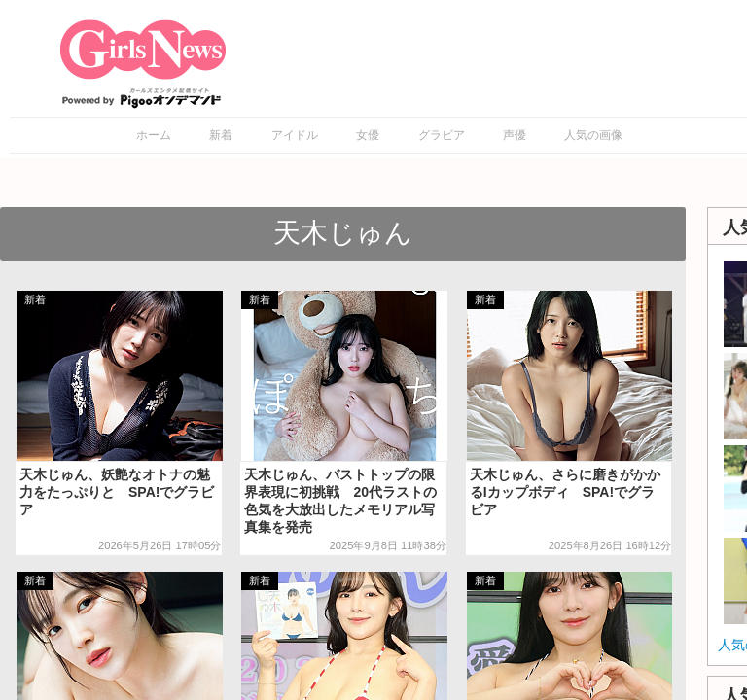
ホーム (154, 135)
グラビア (442, 135)
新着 (221, 135)
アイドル (295, 135)
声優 (515, 135)
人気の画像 (593, 135)
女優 (368, 135)
